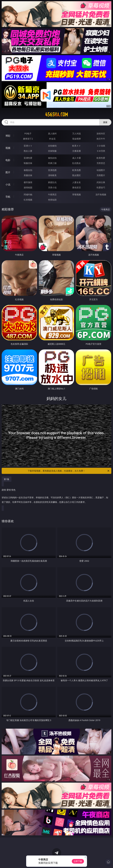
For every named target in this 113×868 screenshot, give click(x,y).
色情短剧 (52, 200)
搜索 (105, 122)
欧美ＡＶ (76, 146)
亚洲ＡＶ (28, 146)
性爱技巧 (101, 187)
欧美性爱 (101, 158)
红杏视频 (28, 200)
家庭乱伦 (52, 182)
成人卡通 (76, 158)
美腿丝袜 (28, 175)
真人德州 (52, 133)
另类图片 (101, 175)
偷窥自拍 (28, 170)
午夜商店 (52, 194)
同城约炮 (28, 194)
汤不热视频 (101, 194)
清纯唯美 (52, 175)
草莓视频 (76, 194)
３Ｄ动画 (101, 146)
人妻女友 (76, 182)
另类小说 (52, 187)
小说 (8, 184)
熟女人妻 (28, 151)
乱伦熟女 (76, 163)
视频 (8, 148)
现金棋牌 (76, 139)
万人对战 (76, 133)
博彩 (8, 136)
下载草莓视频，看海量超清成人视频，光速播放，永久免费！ (69, 471)
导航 (8, 197)
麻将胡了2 (28, 139)
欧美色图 (76, 170)
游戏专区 (101, 133)
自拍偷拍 (52, 146)
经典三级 (52, 163)
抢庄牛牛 (101, 139)
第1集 (7, 479)
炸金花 (52, 139)
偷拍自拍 (52, 158)
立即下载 (78, 861)
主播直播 (76, 151)
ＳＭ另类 (101, 151)
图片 (8, 172)
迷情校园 (28, 187)
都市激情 (28, 182)
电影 (8, 160)
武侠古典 (101, 182)
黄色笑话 (76, 187)
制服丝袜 (28, 163)
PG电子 (28, 133)
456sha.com (56, 115)
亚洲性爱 (28, 158)
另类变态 (101, 163)
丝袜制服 (52, 151)
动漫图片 (101, 170)
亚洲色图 (52, 170)
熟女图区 (76, 175)
